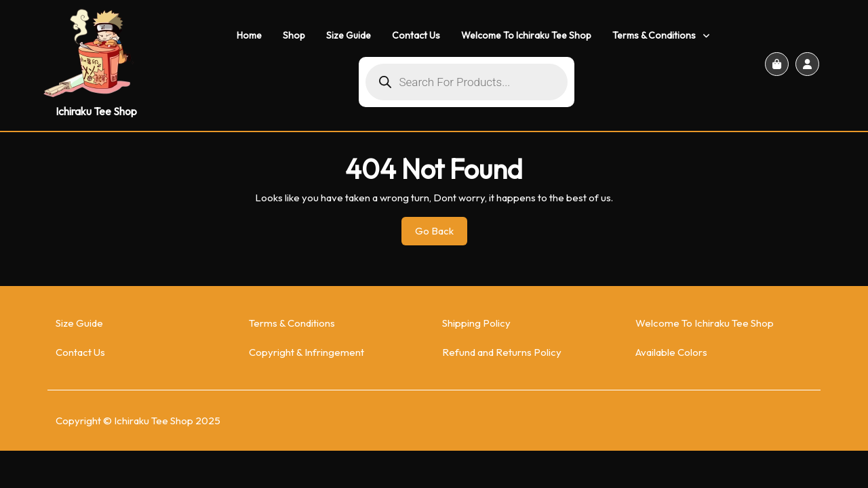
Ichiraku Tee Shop (96, 111)
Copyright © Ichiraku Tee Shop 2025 (138, 421)
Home (249, 35)
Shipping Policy (476, 323)
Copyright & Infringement (307, 352)
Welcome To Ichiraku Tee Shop (526, 35)
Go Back (441, 235)
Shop (294, 35)
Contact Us (416, 35)
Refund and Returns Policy (502, 352)
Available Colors (671, 352)
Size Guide (349, 35)
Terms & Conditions (654, 35)
